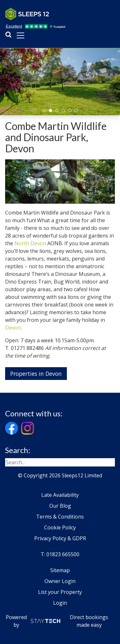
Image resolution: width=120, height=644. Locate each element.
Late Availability (60, 495)
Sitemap (60, 570)
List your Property (60, 592)
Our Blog (60, 506)
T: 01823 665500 (60, 554)
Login (60, 603)
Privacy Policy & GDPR (60, 538)
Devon (13, 328)
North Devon (30, 243)
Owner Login (60, 581)
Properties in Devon (36, 374)
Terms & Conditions (60, 517)
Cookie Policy (60, 527)
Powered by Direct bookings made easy (57, 621)
